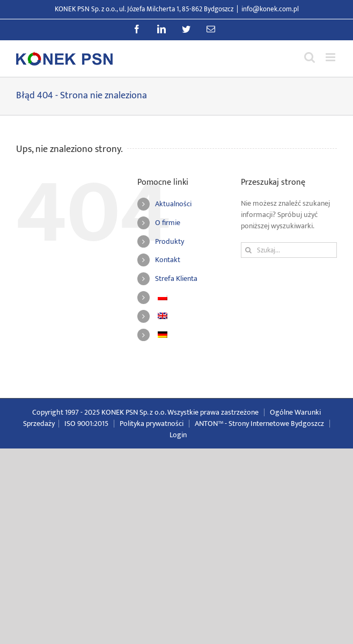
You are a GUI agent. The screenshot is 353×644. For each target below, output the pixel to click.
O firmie (168, 223)
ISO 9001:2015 (86, 424)
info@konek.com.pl (270, 9)
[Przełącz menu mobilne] (331, 57)
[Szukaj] (249, 250)
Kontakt (168, 260)
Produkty (170, 241)
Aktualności (173, 204)
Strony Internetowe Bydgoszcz (276, 424)
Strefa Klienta (176, 278)
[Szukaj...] (289, 250)
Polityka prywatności (152, 424)
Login (178, 435)
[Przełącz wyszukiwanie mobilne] (310, 57)
